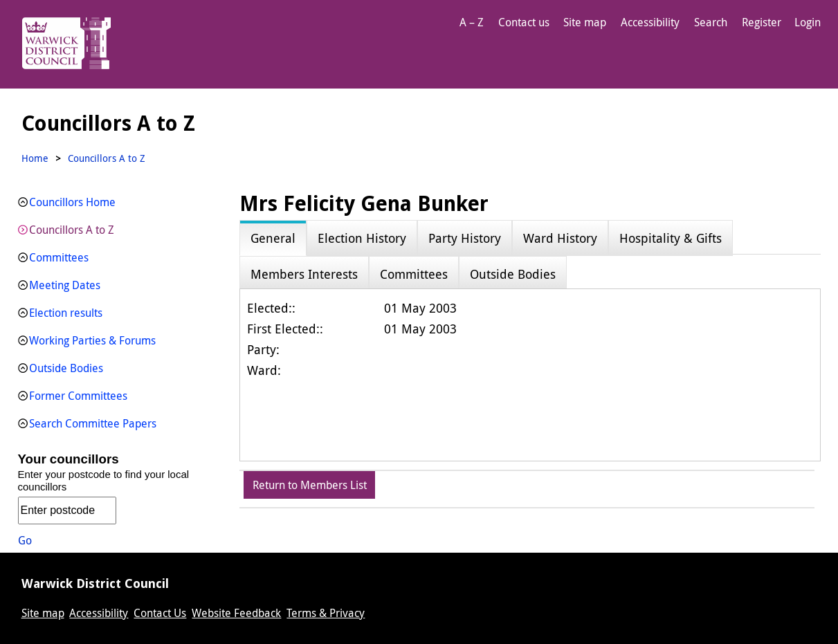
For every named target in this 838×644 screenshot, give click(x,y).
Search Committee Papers (93, 423)
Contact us (524, 22)
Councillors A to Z (72, 230)
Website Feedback (236, 613)
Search (711, 22)
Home (35, 158)
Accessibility (650, 22)
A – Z (472, 22)
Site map (585, 22)
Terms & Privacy (326, 613)
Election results (66, 313)
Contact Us (160, 613)
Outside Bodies (66, 368)
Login (808, 22)
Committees (59, 257)
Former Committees (78, 396)
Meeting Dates (65, 285)
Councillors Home (72, 202)
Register (762, 22)
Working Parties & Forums (92, 340)
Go (25, 540)
